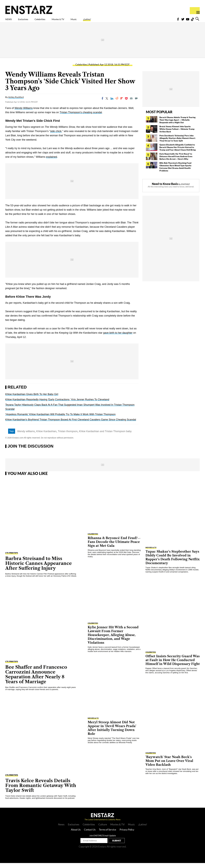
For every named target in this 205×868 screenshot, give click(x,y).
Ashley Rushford (16, 102)
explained (52, 162)
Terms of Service (108, 835)
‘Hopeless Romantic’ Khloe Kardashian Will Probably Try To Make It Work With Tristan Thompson (60, 419)
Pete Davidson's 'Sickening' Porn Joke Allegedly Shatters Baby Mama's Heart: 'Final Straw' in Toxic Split (178, 143)
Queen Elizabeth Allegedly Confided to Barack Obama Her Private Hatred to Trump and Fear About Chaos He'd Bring (178, 152)
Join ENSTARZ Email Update (103, 840)
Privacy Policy (127, 835)
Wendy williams (26, 436)
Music (99, 21)
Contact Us (90, 835)
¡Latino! (117, 21)
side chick (56, 136)
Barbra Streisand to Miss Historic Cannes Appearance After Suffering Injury (39, 568)
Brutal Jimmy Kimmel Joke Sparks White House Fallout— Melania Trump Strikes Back (177, 134)
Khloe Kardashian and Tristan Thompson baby (105, 436)
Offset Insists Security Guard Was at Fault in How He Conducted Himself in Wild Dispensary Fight (173, 665)
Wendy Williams (24, 113)
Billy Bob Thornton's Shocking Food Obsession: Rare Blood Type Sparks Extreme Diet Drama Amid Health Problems (175, 172)
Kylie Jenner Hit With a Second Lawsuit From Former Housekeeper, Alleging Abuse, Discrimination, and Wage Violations (113, 640)
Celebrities (53, 21)
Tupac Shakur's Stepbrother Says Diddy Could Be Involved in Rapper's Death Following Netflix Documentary (173, 562)
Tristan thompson (68, 436)
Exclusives (30, 21)
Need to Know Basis (165, 189)
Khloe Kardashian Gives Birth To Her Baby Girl (32, 399)
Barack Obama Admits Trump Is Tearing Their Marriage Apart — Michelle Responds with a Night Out (177, 125)
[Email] (131, 103)
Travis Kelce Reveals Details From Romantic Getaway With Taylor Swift (41, 790)
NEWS (10, 21)
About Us (76, 835)
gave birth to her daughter (118, 338)
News (61, 829)
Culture (103, 829)
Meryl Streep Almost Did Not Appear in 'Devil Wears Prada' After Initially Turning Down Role (112, 733)
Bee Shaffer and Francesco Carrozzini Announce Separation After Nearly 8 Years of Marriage (36, 679)
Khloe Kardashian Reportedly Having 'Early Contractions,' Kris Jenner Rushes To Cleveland (57, 404)
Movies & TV (78, 21)
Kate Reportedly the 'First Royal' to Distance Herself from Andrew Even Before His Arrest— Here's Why (176, 161)
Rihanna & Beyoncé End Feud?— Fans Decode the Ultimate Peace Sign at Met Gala (114, 547)
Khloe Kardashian (46, 436)
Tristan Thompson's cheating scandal (81, 117)
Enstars (29, 9)
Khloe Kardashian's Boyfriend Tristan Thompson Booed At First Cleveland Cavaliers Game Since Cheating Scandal (71, 425)
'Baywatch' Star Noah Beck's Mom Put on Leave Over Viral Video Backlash (169, 766)
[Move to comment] (136, 103)
